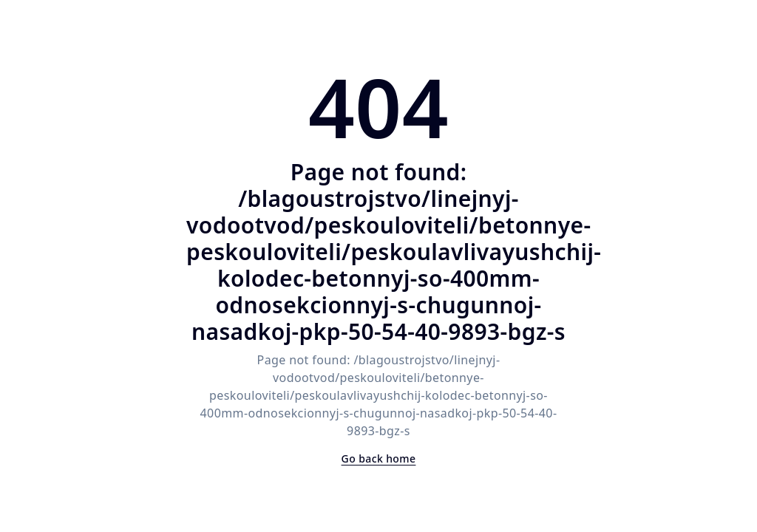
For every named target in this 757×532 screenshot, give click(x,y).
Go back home (379, 458)
